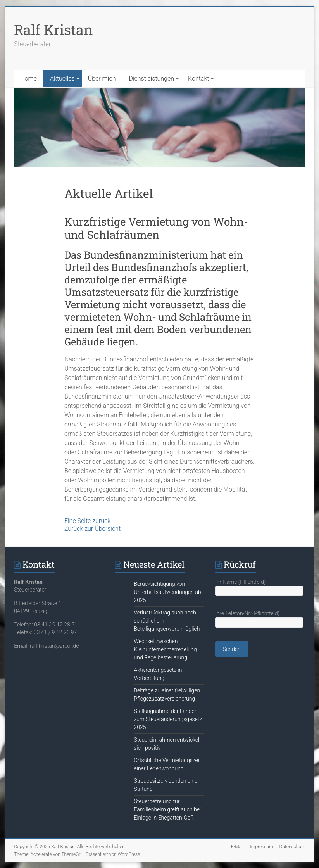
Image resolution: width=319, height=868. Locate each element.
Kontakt (198, 79)
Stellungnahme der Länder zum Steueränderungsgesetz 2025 (168, 719)
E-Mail (237, 847)
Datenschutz (292, 847)
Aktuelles (62, 79)
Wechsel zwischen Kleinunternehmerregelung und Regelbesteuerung (166, 649)
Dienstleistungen (151, 79)
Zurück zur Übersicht (92, 529)
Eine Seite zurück (87, 521)
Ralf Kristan (53, 29)
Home (28, 79)
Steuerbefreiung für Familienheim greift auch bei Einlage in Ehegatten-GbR (168, 809)
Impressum (262, 847)
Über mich (102, 79)
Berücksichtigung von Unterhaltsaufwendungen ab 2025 (168, 592)
